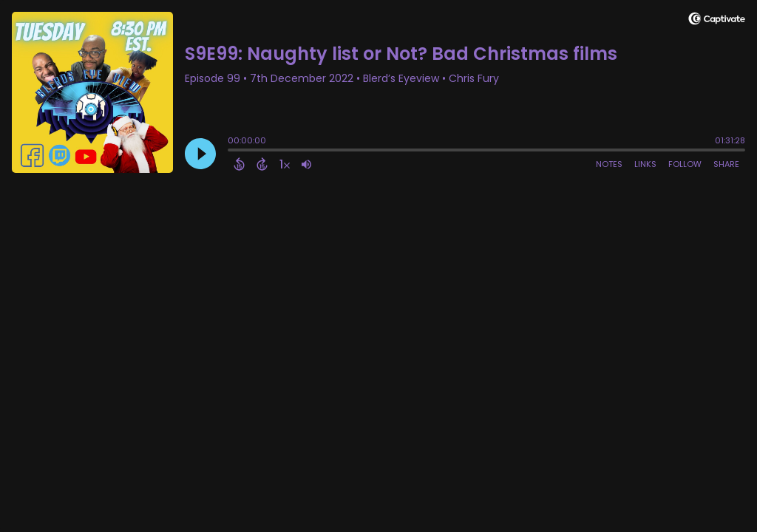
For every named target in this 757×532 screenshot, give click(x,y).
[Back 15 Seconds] (239, 164)
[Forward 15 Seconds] (262, 164)
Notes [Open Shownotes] (609, 164)
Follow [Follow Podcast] (685, 164)
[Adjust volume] (306, 164)
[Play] (200, 154)
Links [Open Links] (645, 164)
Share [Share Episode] (726, 164)
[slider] (231, 151)
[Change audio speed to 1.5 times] (285, 164)
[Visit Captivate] (717, 21)
